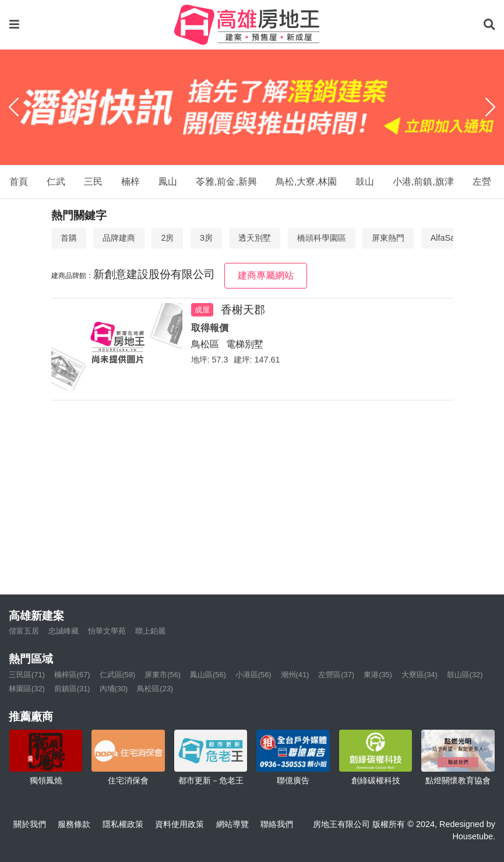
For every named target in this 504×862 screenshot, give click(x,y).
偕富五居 (24, 631)
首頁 (19, 182)
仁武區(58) (118, 675)
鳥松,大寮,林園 (306, 182)
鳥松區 (205, 344)
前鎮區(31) (72, 689)
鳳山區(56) (208, 675)
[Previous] (14, 107)
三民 (93, 182)
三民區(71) (27, 675)
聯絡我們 (277, 824)
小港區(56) (253, 675)
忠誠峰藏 (64, 631)
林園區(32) (27, 689)
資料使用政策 (179, 824)
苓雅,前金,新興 (226, 182)
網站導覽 (232, 824)
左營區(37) (336, 675)
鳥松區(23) (155, 689)
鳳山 (168, 182)
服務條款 (74, 824)
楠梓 (131, 182)
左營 (482, 182)
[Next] (490, 107)
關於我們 (30, 824)
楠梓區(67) (72, 675)
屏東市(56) (163, 675)
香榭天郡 (243, 310)
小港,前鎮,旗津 (423, 182)
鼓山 (365, 182)
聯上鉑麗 (150, 631)
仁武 (56, 182)
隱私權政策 (123, 824)
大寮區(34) (420, 675)
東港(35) (378, 675)
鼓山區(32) (465, 675)
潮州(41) (295, 675)
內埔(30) (114, 689)
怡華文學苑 (107, 631)
